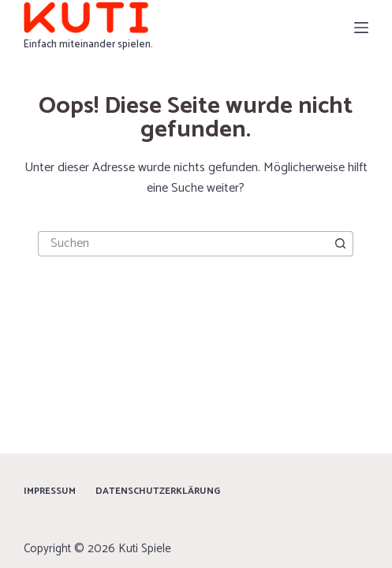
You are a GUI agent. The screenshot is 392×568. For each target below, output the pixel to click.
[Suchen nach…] (183, 244)
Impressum (50, 491)
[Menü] (361, 28)
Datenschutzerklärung (158, 491)
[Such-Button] (341, 244)
